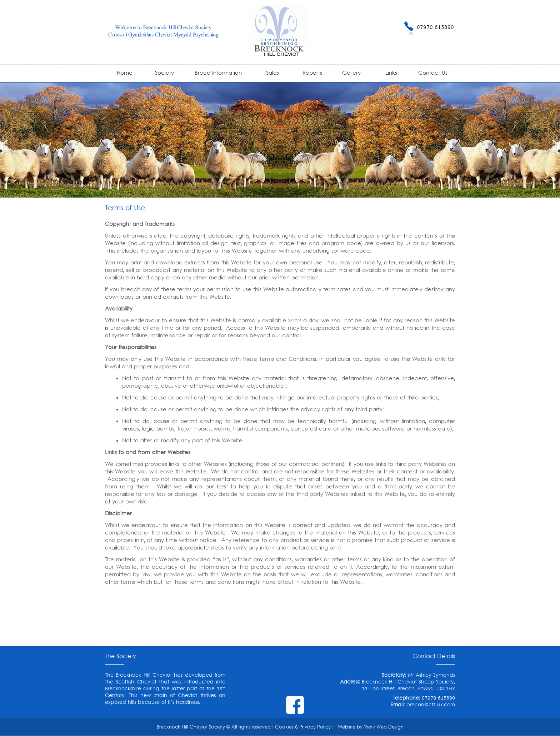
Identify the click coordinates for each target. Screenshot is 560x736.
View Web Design (384, 727)
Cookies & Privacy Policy (303, 727)
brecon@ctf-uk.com (431, 705)
